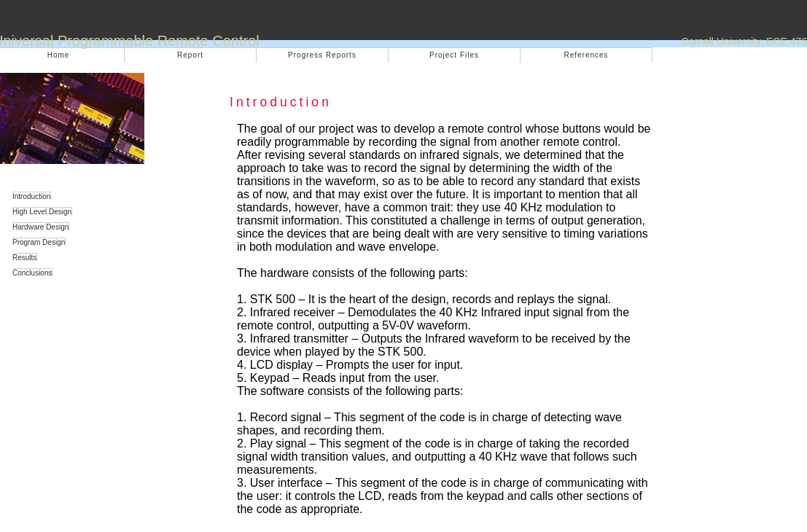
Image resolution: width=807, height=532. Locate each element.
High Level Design (42, 212)
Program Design (39, 242)
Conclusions (32, 273)
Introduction (31, 196)
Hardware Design (40, 227)
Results (24, 258)
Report (190, 55)
